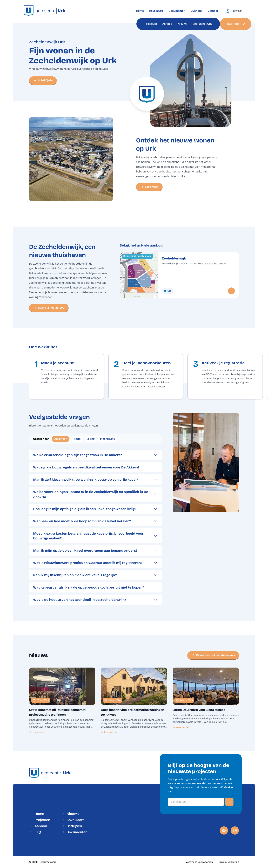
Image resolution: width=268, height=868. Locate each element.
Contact (213, 11)
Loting (91, 439)
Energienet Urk (202, 24)
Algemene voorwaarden (199, 862)
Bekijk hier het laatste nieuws (213, 655)
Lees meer (149, 187)
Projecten (151, 24)
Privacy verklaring (229, 862)
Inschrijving (108, 439)
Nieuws (183, 24)
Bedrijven (72, 826)
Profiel (77, 439)
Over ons (197, 11)
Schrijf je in (43, 81)
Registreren (236, 24)
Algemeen (61, 439)
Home (140, 11)
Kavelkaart (156, 11)
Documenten (177, 11)
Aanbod (167, 24)
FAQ (35, 832)
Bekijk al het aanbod (49, 308)
